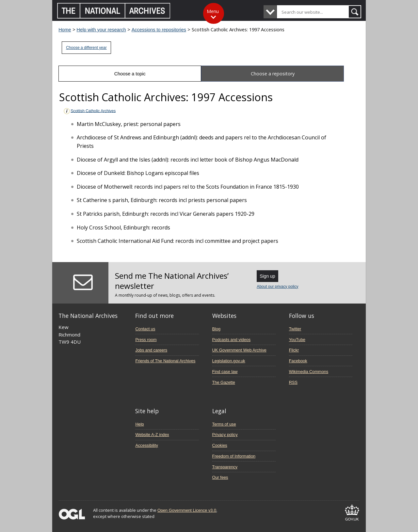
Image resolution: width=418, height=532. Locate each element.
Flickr (294, 350)
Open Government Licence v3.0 (187, 510)
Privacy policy (225, 435)
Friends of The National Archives (165, 361)
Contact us (145, 329)
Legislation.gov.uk (229, 361)
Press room (146, 340)
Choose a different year (86, 48)
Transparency (225, 467)
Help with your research (101, 30)
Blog (217, 329)
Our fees (220, 477)
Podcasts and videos (232, 340)
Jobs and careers (151, 350)
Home (65, 30)
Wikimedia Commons (309, 372)
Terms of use (224, 424)
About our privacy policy (277, 287)
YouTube (297, 340)
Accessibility (146, 445)
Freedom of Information (234, 456)
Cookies (220, 445)
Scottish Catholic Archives (89, 111)
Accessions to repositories (159, 30)
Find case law (225, 372)
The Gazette (224, 382)
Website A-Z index (152, 435)
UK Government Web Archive (239, 350)
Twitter (295, 329)
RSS (293, 382)
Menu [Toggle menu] (213, 11)
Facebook (298, 361)
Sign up (267, 276)
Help (139, 424)
